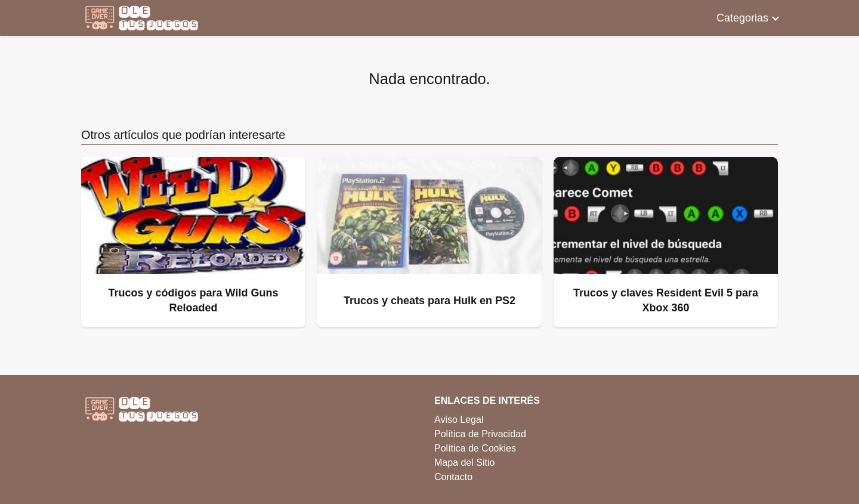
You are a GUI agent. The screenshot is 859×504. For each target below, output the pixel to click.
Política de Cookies (475, 448)
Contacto (453, 477)
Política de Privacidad (480, 434)
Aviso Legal (459, 420)
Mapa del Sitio (464, 463)
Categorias (742, 18)
